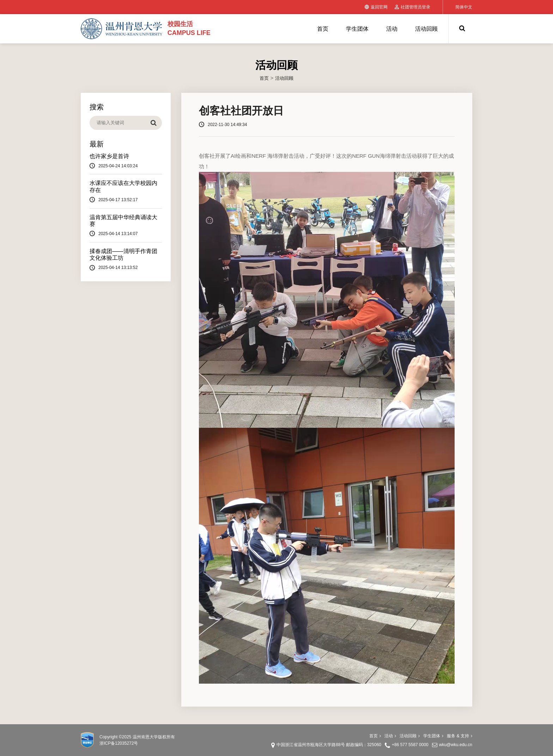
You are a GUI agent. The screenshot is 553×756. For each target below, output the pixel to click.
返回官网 (376, 7)
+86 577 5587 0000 (410, 745)
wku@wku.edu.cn (456, 745)
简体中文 (464, 7)
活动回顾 (426, 29)
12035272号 (126, 743)
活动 (392, 29)
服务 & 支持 (460, 736)
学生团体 (357, 29)
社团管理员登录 (412, 7)
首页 (323, 29)
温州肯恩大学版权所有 (154, 737)
